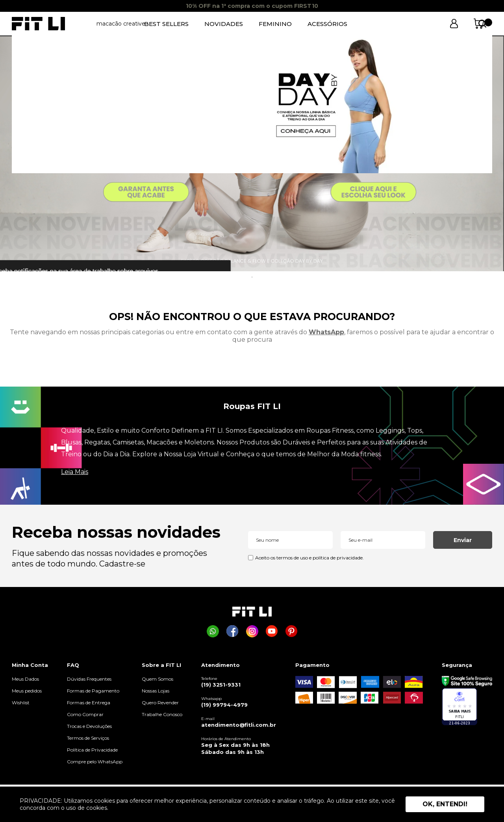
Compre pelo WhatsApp (95, 762)
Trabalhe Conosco (162, 714)
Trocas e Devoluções (89, 726)
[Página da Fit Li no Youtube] (272, 631)
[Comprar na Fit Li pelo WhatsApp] (213, 631)
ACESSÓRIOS (327, 24)
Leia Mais (75, 472)
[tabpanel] (252, 153)
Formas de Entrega (89, 703)
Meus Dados (25, 679)
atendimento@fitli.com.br (239, 725)
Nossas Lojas (156, 691)
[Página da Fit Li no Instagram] (252, 631)
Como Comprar (85, 714)
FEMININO (275, 24)
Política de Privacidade (92, 750)
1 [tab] (252, 277)
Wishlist (21, 703)
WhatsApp (326, 332)
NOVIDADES (224, 24)
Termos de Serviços (88, 738)
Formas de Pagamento (93, 691)
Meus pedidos (27, 691)
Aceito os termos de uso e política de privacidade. (309, 558)
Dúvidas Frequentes (89, 679)
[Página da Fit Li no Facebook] (233, 631)
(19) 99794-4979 (224, 705)
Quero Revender (160, 703)
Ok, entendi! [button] (445, 804)
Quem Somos (157, 679)
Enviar (463, 540)
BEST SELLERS (166, 24)
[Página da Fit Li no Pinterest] (292, 631)
